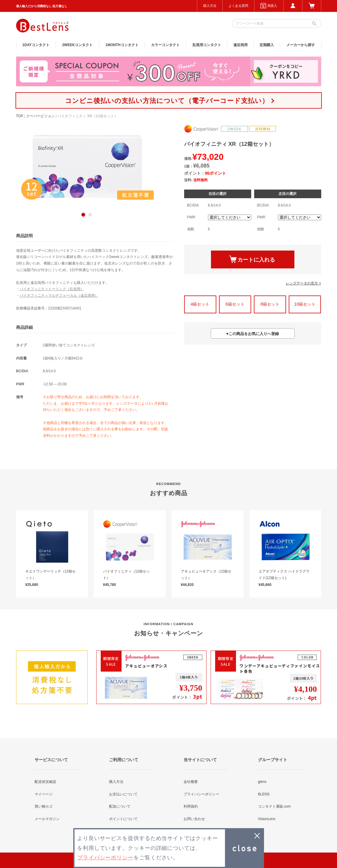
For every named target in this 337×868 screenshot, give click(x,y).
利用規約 (191, 806)
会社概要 (191, 782)
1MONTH (122, 45)
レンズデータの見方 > (303, 283)
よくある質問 (238, 6)
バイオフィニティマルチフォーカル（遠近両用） (59, 295)
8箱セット (270, 304)
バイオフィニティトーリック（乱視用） (52, 289)
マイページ (44, 794)
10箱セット (305, 304)
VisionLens (267, 819)
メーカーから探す (301, 45)
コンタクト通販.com (274, 806)
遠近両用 (240, 45)
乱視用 (207, 45)
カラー (165, 45)
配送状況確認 (45, 782)
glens (262, 782)
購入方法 (210, 6)
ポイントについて (123, 819)
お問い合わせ (194, 819)
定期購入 (267, 45)
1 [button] (83, 215)
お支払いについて (123, 794)
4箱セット (200, 304)
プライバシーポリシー (201, 794)
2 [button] (90, 215)
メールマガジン (47, 819)
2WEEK (77, 45)
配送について (120, 806)
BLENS (264, 794)
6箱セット (235, 304)
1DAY (36, 45)
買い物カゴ (44, 806)
